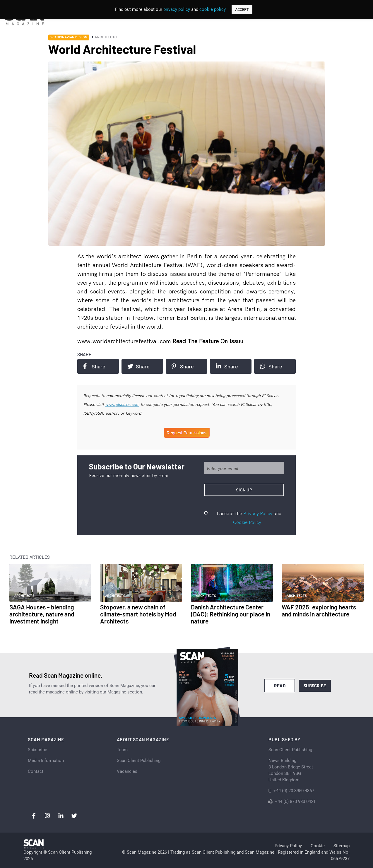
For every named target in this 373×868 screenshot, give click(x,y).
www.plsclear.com (122, 404)
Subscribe (315, 686)
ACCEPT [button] (242, 10)
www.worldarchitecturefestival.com (125, 341)
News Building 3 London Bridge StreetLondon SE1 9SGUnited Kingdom (291, 770)
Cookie (318, 846)
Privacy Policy (258, 513)
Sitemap (342, 846)
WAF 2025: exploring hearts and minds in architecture (319, 610)
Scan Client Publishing (139, 761)
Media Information (46, 761)
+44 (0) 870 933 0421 (295, 802)
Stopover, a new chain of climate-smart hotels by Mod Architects (138, 614)
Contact (36, 771)
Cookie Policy (247, 522)
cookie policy (213, 9)
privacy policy (177, 9)
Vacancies (127, 771)
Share (94, 366)
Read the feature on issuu (208, 341)
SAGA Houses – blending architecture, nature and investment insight (42, 614)
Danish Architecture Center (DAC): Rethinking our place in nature (231, 614)
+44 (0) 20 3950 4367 (294, 791)
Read (280, 686)
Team (122, 750)
